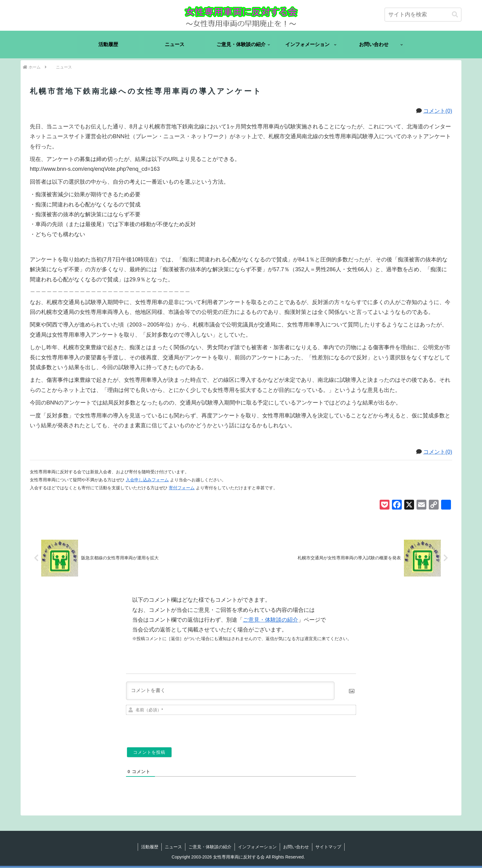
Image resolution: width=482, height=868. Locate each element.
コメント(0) (438, 111)
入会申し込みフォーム (147, 480)
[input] (423, 15)
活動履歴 (150, 847)
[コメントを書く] (230, 691)
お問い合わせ (296, 847)
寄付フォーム (182, 488)
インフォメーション (257, 847)
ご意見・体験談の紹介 (271, 620)
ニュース (173, 847)
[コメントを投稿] (149, 753)
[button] (455, 15)
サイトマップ (328, 847)
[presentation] (314, 729)
